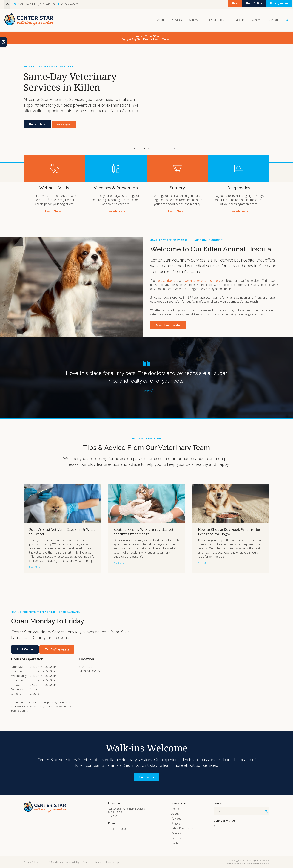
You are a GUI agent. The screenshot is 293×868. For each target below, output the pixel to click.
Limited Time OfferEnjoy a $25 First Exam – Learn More (145, 38)
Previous (135, 149)
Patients (240, 20)
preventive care (168, 281)
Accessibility (73, 862)
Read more (35, 567)
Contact (273, 20)
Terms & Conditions (52, 862)
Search (87, 862)
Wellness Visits (54, 188)
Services (177, 20)
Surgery (194, 20)
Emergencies (277, 4)
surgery (215, 281)
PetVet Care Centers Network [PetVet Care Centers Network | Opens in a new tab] (254, 864)
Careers (257, 20)
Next (158, 149)
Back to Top (112, 862)
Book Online (247, 4)
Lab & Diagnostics (216, 20)
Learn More (53, 211)
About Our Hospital (168, 325)
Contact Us (146, 777)
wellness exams (195, 281)
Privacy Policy (31, 862)
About (161, 20)
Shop (222, 4)
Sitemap (98, 862)
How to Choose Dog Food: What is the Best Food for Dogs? (229, 532)
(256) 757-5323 (70, 4)
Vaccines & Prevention (116, 188)
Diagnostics (239, 188)
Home (175, 809)
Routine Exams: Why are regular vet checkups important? (144, 532)
